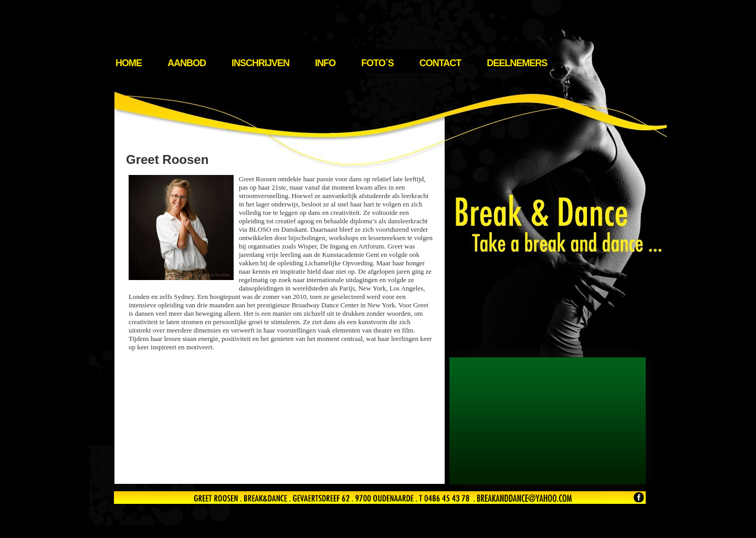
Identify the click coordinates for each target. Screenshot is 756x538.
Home (129, 63)
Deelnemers (517, 63)
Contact (440, 63)
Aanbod (187, 63)
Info (325, 63)
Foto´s (377, 63)
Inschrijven (260, 63)
